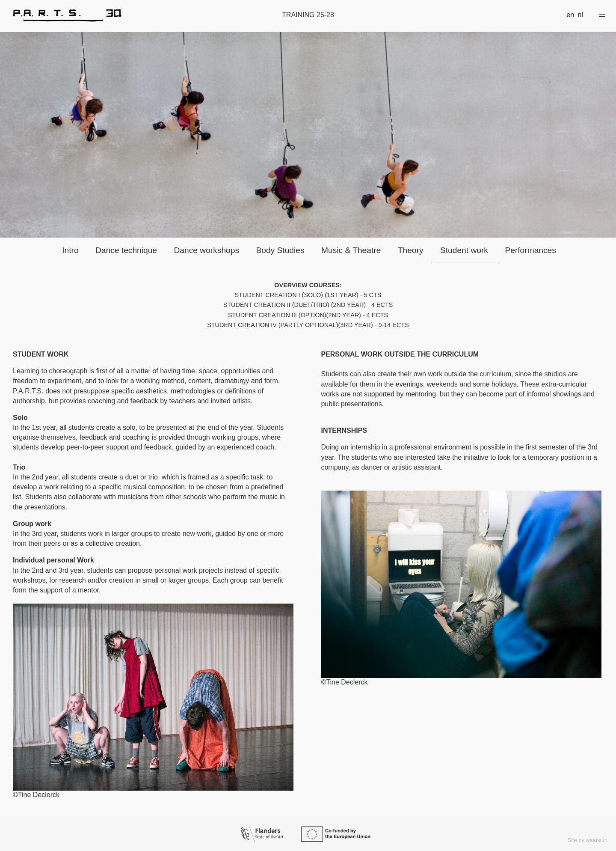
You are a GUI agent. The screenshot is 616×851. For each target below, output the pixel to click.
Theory (411, 250)
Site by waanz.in (588, 840)
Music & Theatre (351, 250)
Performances (530, 250)
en (570, 15)
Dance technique (126, 250)
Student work (464, 250)
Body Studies (280, 250)
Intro (70, 250)
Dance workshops (206, 250)
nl (580, 15)
